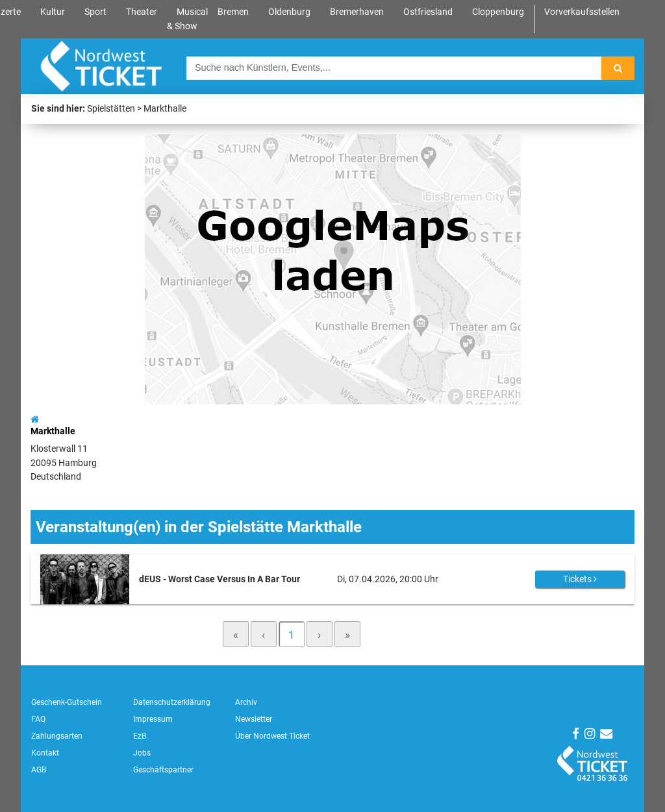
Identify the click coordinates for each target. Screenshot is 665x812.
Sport (95, 12)
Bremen (233, 12)
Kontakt (45, 753)
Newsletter (254, 719)
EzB (140, 736)
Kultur (53, 12)
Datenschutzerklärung (172, 702)
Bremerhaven (357, 12)
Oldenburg (289, 12)
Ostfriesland (428, 12)
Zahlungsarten (57, 736)
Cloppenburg (498, 12)
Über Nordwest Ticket (272, 736)
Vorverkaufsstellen (582, 12)
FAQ (38, 719)
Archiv (246, 702)
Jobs (142, 753)
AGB (39, 770)
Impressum (153, 719)
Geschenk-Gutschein (67, 702)
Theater (142, 12)
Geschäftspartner (163, 770)
